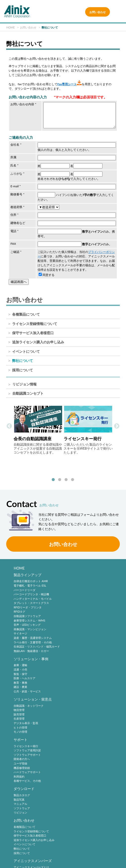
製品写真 (19, 718)
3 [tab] (66, 476)
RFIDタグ (19, 608)
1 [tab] (53, 476)
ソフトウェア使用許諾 (80, 667)
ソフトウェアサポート (80, 672)
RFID (69, 776)
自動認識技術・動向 (82, 748)
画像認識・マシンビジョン (30, 626)
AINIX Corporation (62, 861)
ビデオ (18, 822)
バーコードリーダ (25, 586)
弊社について (23, 361)
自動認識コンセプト (28, 394)
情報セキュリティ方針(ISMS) (33, 854)
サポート (73, 656)
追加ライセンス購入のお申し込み (38, 342)
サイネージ (20, 630)
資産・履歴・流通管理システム (33, 635)
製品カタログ (22, 713)
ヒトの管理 (20, 685)
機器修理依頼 (74, 685)
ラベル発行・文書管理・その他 (33, 639)
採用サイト (73, 796)
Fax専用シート (70, 84)
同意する (47, 275)
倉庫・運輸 (73, 578)
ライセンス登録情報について (35, 324)
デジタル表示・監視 (26, 680)
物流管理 (19, 667)
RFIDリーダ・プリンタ (28, 604)
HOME (19, 564)
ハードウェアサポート (80, 689)
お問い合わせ (98, 12)
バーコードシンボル (78, 755)
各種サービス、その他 (80, 698)
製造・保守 (73, 586)
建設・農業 (73, 600)
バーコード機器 (76, 768)
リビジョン (20, 731)
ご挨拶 (18, 809)
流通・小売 (73, 582)
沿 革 (18, 805)
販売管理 (19, 672)
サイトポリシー (33, 838)
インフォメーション (26, 818)
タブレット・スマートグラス (31, 600)
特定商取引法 (33, 846)
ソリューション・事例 (83, 571)
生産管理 (19, 676)
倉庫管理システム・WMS (29, 617)
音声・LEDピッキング (27, 621)
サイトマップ (95, 854)
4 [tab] (73, 476)
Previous (9, 425)
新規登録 (19, 759)
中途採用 (72, 792)
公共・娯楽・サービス (80, 604)
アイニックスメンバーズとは (31, 755)
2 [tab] (60, 476)
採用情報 (73, 785)
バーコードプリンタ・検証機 (31, 591)
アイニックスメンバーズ (33, 748)
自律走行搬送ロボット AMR (31, 578)
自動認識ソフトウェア (27, 613)
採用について (23, 370)
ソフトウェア (22, 726)
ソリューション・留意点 (33, 656)
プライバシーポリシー (95, 838)
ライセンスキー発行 (78, 663)
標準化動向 (73, 763)
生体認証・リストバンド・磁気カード (37, 643)
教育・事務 (73, 595)
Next (117, 425)
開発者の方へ (74, 676)
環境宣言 (95, 846)
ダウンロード (24, 707)
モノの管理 (20, 689)
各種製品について (26, 314)
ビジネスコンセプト (26, 796)
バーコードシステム (78, 772)
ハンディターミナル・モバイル (33, 595)
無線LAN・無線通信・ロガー (31, 648)
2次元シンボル (75, 759)
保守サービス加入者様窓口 (33, 333)
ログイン (19, 763)
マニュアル (20, 722)
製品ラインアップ (27, 571)
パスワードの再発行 (26, 768)
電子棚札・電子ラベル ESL (30, 582)
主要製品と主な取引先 (27, 814)
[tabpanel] (38, 430)
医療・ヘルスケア (77, 591)
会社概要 (19, 800)
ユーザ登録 (73, 680)
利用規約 (72, 693)
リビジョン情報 (25, 384)
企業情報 (21, 785)
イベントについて (26, 352)
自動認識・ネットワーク (29, 663)
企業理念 (19, 792)
